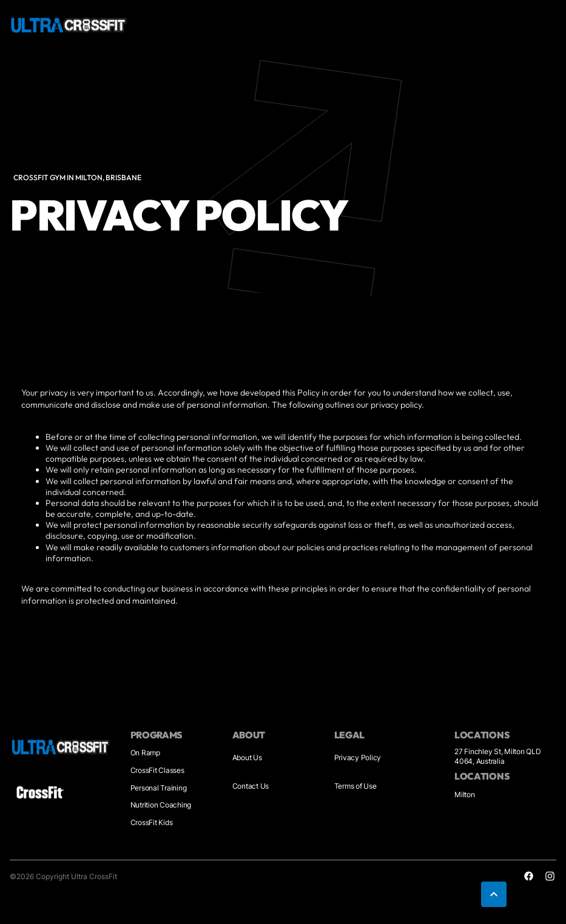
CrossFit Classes (157, 770)
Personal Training (159, 788)
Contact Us (251, 786)
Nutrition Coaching (161, 805)
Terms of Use (355, 786)
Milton (465, 794)
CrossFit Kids (152, 822)
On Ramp (145, 753)
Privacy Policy (358, 757)
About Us (247, 757)
